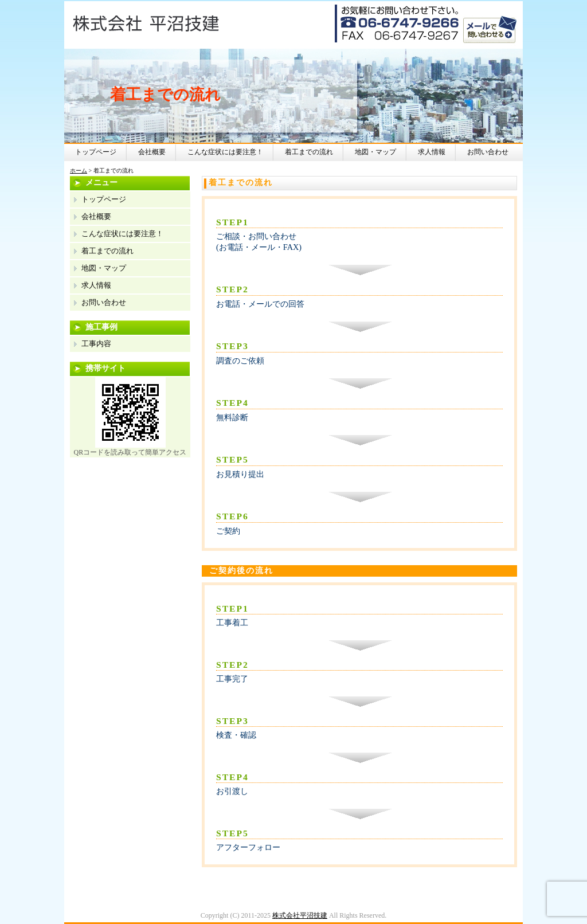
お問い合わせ (488, 152)
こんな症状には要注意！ (225, 152)
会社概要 (152, 152)
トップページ (96, 152)
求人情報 (432, 152)
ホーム (79, 171)
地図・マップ (375, 152)
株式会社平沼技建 (300, 915)
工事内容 (96, 344)
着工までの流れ (309, 152)
